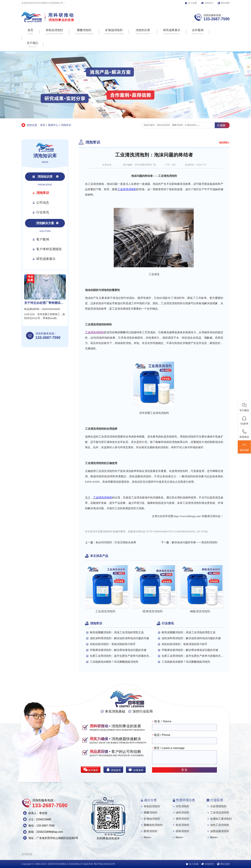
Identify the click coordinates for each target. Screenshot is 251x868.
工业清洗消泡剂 (220, 813)
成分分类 (150, 800)
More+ (148, 837)
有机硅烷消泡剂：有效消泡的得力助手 (113, 644)
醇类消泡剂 (151, 831)
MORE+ (225, 143)
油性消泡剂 (182, 813)
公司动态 (43, 203)
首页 (43, 125)
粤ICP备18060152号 (104, 864)
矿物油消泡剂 (152, 819)
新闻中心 (53, 125)
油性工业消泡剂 (220, 825)
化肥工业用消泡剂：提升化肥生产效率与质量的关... (121, 656)
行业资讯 (43, 212)
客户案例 (43, 239)
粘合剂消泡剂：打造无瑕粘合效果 (116, 542)
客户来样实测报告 (49, 249)
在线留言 (209, 3)
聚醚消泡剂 (151, 813)
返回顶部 (244, 447)
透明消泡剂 (182, 819)
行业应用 (217, 800)
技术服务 (93, 770)
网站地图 (225, 3)
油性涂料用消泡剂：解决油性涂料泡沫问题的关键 (119, 638)
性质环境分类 (185, 800)
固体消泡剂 (182, 831)
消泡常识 (66, 125)
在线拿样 (138, 770)
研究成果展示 (46, 259)
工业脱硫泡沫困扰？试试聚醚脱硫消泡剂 (114, 662)
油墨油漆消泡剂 (220, 831)
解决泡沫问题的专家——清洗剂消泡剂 (195, 542)
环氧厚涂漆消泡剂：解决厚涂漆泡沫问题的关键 (118, 650)
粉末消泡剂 (182, 825)
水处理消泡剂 (218, 806)
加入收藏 (192, 3)
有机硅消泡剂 (152, 806)
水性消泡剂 (182, 806)
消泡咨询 (116, 770)
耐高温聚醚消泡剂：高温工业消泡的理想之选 (117, 632)
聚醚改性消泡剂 (153, 825)
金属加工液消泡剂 (221, 819)
